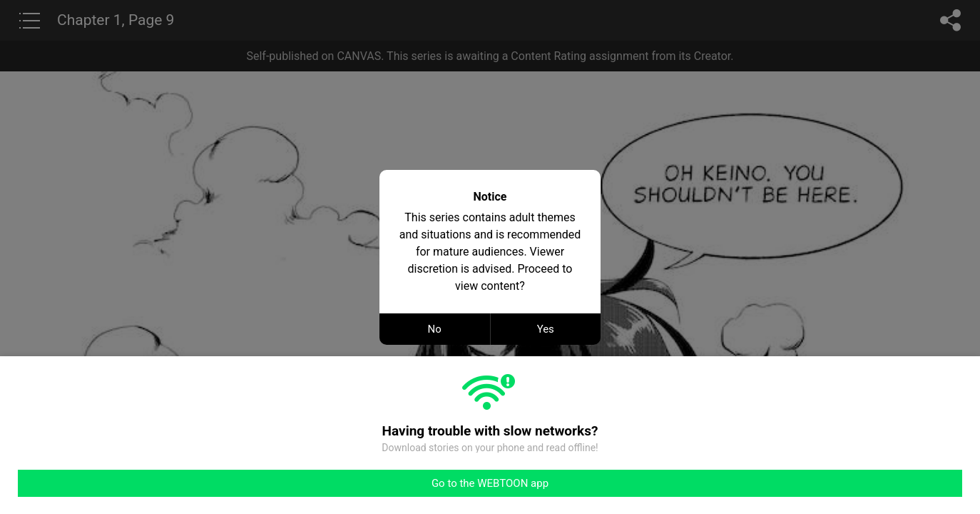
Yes (546, 329)
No (435, 329)
